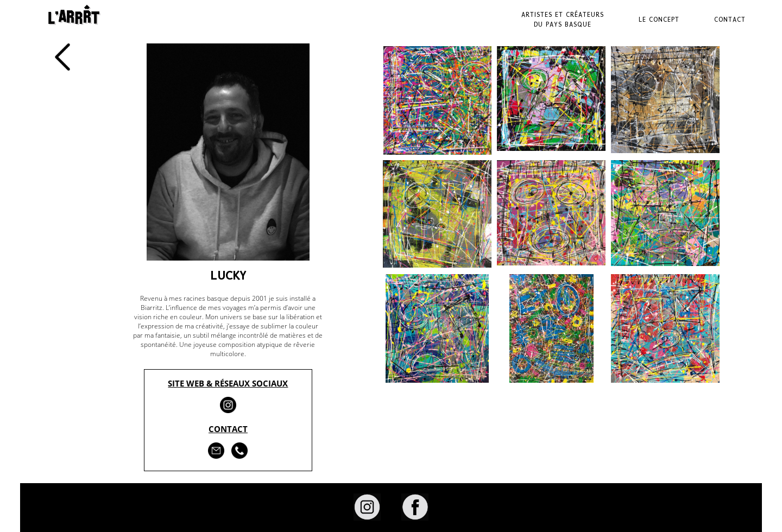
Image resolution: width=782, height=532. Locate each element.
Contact (730, 20)
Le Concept (659, 20)
